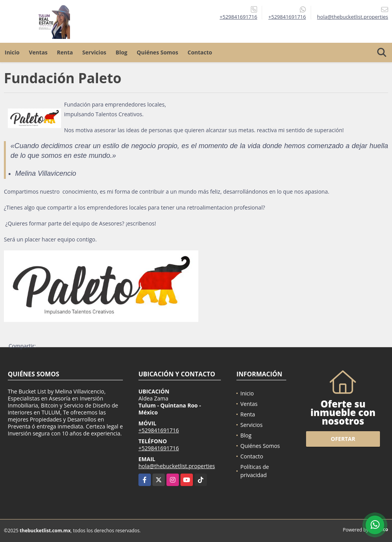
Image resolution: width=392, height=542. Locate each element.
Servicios (94, 52)
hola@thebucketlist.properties (177, 466)
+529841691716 (239, 17)
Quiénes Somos (158, 52)
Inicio (12, 52)
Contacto (200, 52)
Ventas (38, 52)
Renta (65, 52)
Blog (121, 52)
